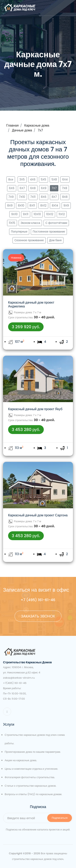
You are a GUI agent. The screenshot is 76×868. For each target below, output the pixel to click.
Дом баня (55, 240)
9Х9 (66, 205)
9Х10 (14, 214)
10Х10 (37, 214)
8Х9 (10, 205)
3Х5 (22, 179)
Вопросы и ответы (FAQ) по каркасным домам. (33, 794)
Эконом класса (30, 223)
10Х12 (50, 214)
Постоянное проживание (49, 232)
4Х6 (33, 179)
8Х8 (65, 197)
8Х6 (44, 197)
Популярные (19, 232)
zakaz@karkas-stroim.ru (19, 678)
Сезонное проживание (29, 240)
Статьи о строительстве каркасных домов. (31, 786)
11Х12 (62, 214)
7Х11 (33, 197)
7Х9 (11, 197)
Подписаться (60, 818)
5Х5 (43, 179)
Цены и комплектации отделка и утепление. (31, 769)
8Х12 (43, 205)
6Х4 (65, 179)
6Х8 (33, 188)
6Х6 (12, 188)
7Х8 (64, 188)
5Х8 (54, 179)
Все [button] (11, 179)
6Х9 (44, 188)
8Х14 (55, 205)
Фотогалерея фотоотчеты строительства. (30, 777)
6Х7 (22, 188)
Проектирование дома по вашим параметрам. (33, 752)
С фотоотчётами (56, 223)
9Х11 (26, 214)
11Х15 (12, 223)
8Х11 (32, 205)
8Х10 (21, 205)
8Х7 (54, 197)
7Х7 (54, 188)
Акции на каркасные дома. (21, 760)
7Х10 (22, 197)
